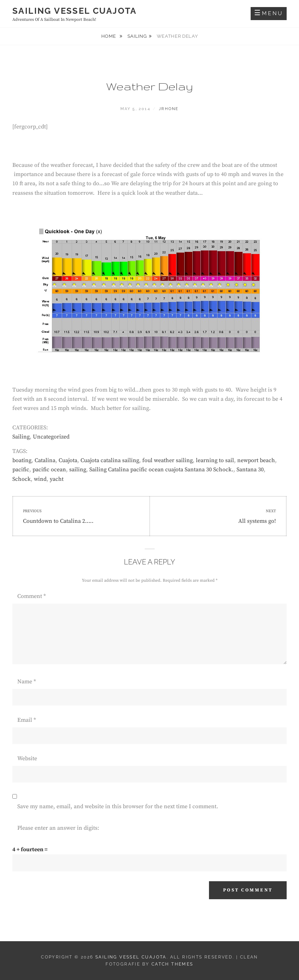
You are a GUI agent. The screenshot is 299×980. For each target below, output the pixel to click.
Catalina (45, 460)
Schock (22, 479)
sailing (78, 470)
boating (22, 460)
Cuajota (68, 460)
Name (27, 682)
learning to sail (215, 460)
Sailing (137, 36)
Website (27, 758)
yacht (57, 479)
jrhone (169, 109)
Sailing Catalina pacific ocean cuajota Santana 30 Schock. (161, 470)
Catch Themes (172, 964)
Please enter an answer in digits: (58, 828)
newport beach (256, 460)
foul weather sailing (168, 460)
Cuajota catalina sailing (110, 460)
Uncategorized (51, 437)
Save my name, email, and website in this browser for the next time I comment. (118, 806)
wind (40, 479)
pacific (21, 470)
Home (109, 36)
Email (27, 720)
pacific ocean (49, 470)
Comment (32, 596)
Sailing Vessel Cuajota (75, 11)
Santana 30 (250, 470)
